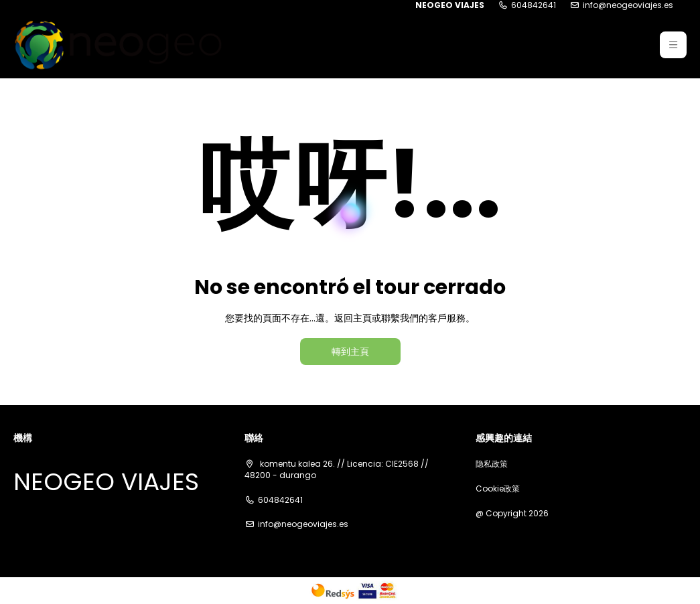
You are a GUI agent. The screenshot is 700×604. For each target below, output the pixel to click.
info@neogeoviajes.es (628, 5)
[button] (673, 45)
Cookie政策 (498, 489)
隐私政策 (492, 464)
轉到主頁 (350, 352)
